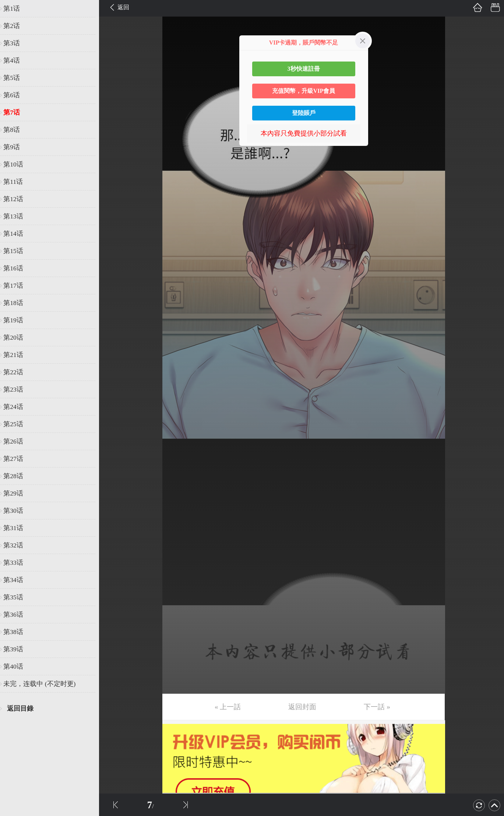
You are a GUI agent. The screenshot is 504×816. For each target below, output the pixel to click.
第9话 (16, 147)
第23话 (17, 389)
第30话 (17, 511)
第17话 (17, 286)
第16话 (17, 268)
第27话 (17, 459)
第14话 (17, 234)
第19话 (17, 320)
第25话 (17, 424)
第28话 (17, 476)
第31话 (17, 528)
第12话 (17, 199)
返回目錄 (24, 708)
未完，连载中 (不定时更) (43, 684)
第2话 (16, 26)
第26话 (17, 441)
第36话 (17, 614)
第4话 (16, 60)
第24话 (17, 407)
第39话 (17, 649)
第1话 (16, 8)
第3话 (16, 43)
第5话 (16, 78)
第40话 (17, 666)
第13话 (17, 216)
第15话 (17, 251)
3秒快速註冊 (304, 69)
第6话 (16, 95)
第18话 (17, 303)
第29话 (17, 493)
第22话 (17, 372)
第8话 (16, 130)
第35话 (17, 597)
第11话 (17, 182)
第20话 (17, 337)
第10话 (17, 164)
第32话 (17, 545)
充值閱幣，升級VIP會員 (304, 91)
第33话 (17, 563)
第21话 (17, 355)
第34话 (17, 580)
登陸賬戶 (304, 113)
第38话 (17, 632)
